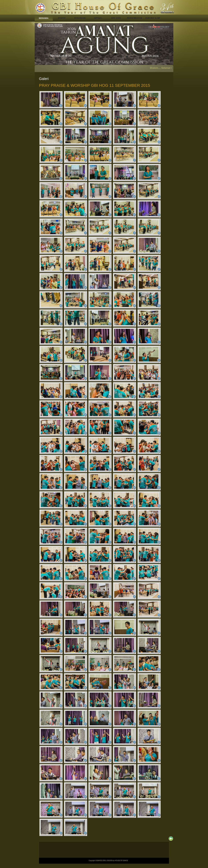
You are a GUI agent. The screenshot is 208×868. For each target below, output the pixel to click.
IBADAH (62, 18)
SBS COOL (116, 18)
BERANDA (44, 18)
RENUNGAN (80, 18)
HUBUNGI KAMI (153, 18)
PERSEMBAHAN (135, 18)
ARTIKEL (98, 18)
